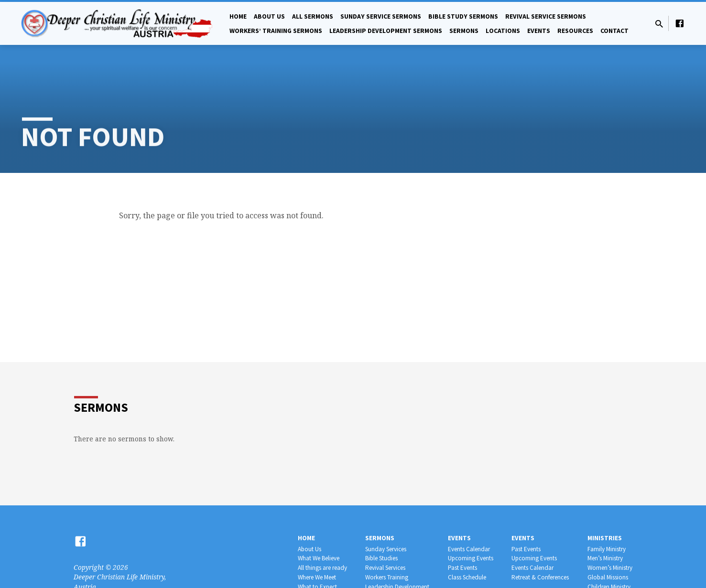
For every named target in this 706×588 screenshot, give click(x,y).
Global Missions (608, 577)
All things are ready (322, 568)
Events (539, 31)
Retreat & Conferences (540, 577)
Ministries (605, 538)
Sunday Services (386, 549)
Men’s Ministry (605, 558)
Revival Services (385, 568)
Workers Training (387, 577)
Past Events (462, 568)
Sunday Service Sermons (381, 16)
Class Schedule (467, 577)
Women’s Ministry (610, 568)
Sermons (464, 31)
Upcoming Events (471, 558)
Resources (575, 31)
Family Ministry (607, 549)
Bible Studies (381, 558)
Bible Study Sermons (463, 16)
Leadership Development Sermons (386, 31)
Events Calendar (469, 549)
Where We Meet (317, 577)
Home (238, 16)
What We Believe (319, 558)
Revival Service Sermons (546, 16)
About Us (269, 16)
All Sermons (313, 16)
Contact (614, 31)
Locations (503, 31)
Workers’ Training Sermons (276, 31)
